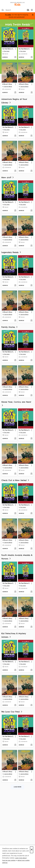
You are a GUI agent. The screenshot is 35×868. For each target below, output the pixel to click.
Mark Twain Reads (17, 24)
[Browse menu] (32, 10)
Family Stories (10, 327)
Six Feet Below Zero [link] (8, 49)
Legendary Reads (11, 252)
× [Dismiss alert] (33, 15)
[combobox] (14, 10)
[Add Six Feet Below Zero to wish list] (15, 57)
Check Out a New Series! (15, 480)
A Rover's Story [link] (7, 84)
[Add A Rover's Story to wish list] (15, 93)
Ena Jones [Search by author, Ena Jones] (7, 51)
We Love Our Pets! (12, 712)
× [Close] (32, 850)
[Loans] (28, 10)
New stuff (8, 177)
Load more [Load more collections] (17, 787)
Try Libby (8, 15)
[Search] (3, 10)
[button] (15, 49)
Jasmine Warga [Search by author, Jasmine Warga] (8, 87)
